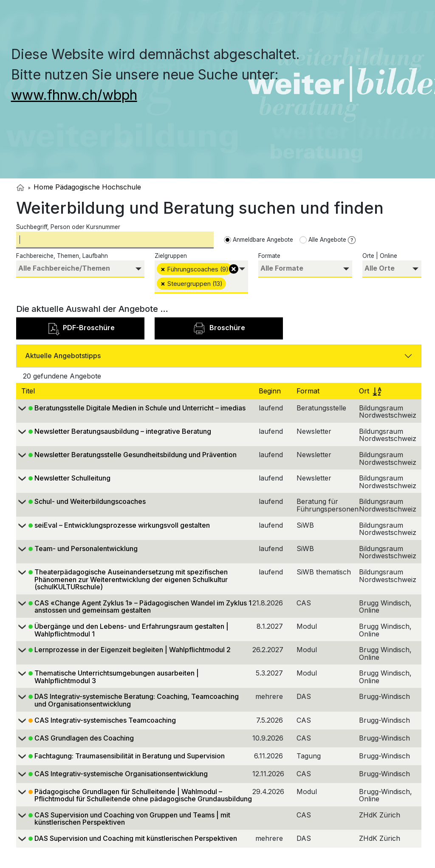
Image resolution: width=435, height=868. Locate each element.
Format (309, 391)
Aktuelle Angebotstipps (63, 356)
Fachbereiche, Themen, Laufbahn (62, 256)
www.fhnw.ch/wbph (74, 95)
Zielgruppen (171, 256)
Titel (29, 391)
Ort (370, 391)
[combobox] (80, 269)
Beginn (271, 391)
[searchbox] (80, 268)
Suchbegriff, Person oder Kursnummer (68, 227)
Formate (269, 256)
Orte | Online (380, 256)
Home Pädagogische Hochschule (85, 187)
